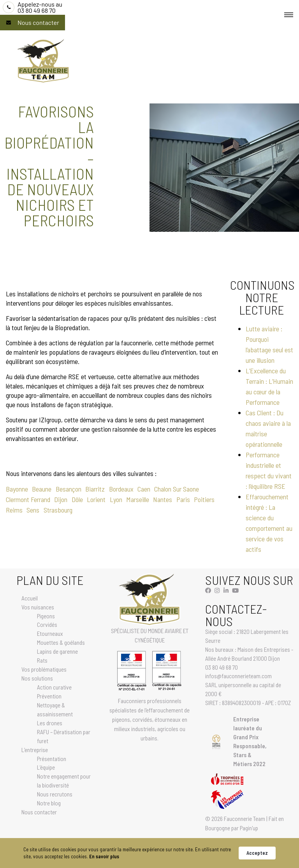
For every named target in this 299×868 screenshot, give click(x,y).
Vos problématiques (44, 669)
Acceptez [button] (257, 853)
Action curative (54, 687)
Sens (33, 510)
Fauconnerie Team (244, 819)
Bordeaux (121, 489)
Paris (183, 499)
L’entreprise (35, 750)
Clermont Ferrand (28, 499)
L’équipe (46, 767)
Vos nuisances (38, 607)
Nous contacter (38, 23)
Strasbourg (58, 510)
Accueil (30, 598)
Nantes (163, 499)
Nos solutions (37, 678)
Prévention (49, 696)
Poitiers (204, 499)
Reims (14, 510)
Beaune (42, 489)
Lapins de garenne (57, 651)
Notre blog (49, 803)
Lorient (96, 499)
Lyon (116, 499)
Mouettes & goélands (61, 642)
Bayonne (17, 489)
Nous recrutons (55, 794)
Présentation (52, 759)
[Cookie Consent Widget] (149, 853)
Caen (144, 489)
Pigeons (46, 616)
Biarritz (95, 489)
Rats (42, 660)
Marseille (138, 499)
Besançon (69, 489)
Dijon (61, 499)
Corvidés (47, 625)
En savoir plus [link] (104, 856)
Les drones (50, 723)
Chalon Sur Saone (177, 489)
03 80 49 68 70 (40, 7)
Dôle (77, 499)
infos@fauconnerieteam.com (238, 676)
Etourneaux (50, 633)
